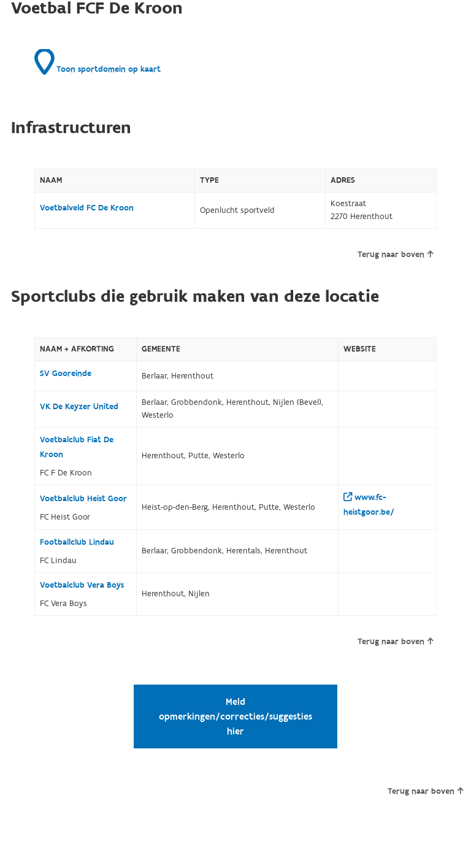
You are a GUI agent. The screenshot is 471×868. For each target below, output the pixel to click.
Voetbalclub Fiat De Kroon (77, 447)
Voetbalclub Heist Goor (83, 499)
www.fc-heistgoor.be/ (369, 505)
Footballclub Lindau (77, 542)
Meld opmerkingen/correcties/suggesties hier (235, 716)
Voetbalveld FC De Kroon (87, 208)
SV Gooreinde (66, 374)
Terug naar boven (395, 255)
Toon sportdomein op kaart (98, 62)
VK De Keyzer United (79, 407)
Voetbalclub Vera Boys (82, 585)
